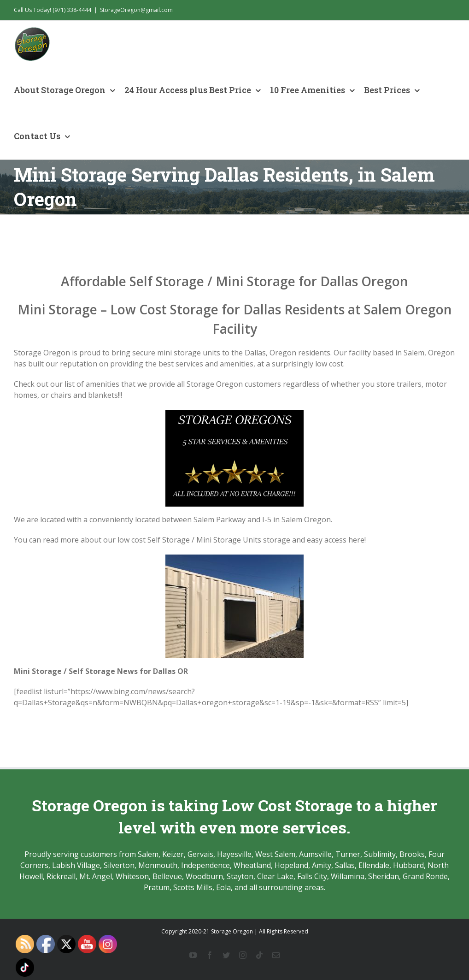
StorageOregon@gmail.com (136, 10)
